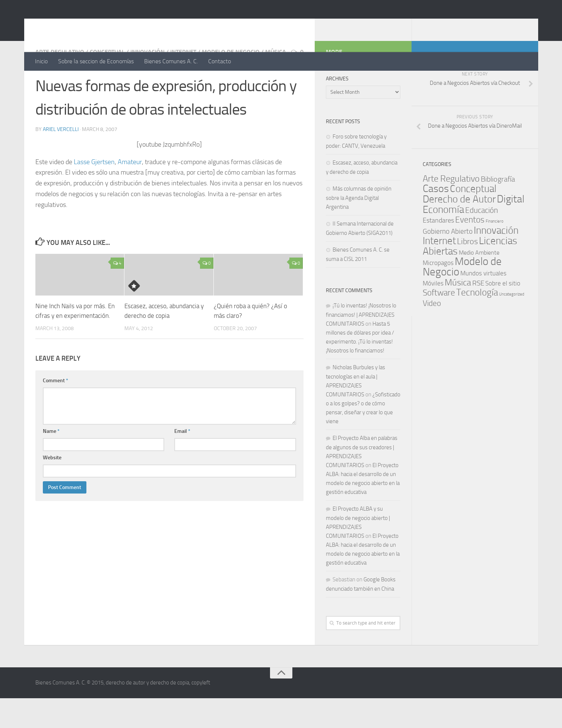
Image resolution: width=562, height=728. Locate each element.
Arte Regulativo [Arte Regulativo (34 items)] (451, 208)
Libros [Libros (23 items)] (467, 271)
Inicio (41, 61)
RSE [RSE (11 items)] (478, 313)
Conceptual (107, 82)
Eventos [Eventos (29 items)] (470, 250)
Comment (55, 410)
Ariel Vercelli (61, 159)
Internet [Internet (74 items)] (439, 271)
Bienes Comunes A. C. (171, 61)
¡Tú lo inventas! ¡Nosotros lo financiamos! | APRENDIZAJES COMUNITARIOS (361, 344)
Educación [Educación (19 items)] (482, 240)
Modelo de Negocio (231, 82)
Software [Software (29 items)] (439, 323)
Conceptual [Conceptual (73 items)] (473, 218)
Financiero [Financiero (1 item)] (495, 251)
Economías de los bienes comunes (146, 26)
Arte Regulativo (60, 82)
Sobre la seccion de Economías (96, 61)
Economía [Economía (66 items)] (443, 239)
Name (51, 461)
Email (182, 461)
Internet (183, 82)
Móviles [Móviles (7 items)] (433, 313)
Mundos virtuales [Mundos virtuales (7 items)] (483, 303)
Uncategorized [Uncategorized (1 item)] (512, 324)
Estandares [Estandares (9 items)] (438, 250)
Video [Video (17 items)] (432, 333)
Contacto (220, 61)
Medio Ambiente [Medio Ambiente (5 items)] (479, 282)
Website (52, 487)
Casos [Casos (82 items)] (436, 218)
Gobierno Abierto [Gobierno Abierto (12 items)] (448, 261)
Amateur (130, 192)
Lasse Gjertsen (94, 192)
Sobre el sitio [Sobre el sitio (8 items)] (503, 313)
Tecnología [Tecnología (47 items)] (477, 322)
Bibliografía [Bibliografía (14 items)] (498, 209)
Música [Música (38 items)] (458, 312)
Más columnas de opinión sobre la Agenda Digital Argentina (359, 228)
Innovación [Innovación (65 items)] (496, 260)
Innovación (147, 82)
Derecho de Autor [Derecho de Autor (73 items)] (459, 229)
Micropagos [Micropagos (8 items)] (438, 293)
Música (276, 82)
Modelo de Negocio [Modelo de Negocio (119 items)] (462, 296)
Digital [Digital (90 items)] (511, 229)
